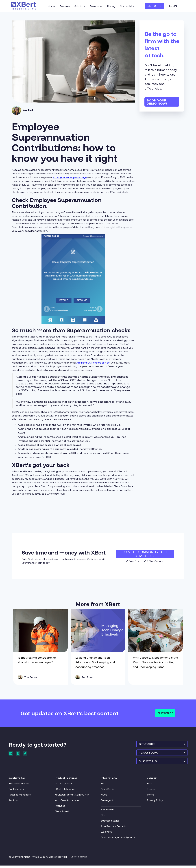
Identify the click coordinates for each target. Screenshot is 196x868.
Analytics (61, 807)
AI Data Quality (65, 785)
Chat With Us (159, 764)
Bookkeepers (19, 791)
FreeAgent (107, 802)
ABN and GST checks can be (93, 363)
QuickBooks (108, 791)
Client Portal (63, 813)
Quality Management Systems (118, 839)
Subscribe (165, 713)
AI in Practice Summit (113, 828)
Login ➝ (175, 6)
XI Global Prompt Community (73, 796)
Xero (103, 785)
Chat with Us (127, 6)
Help (148, 785)
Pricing (149, 791)
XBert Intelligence (66, 791)
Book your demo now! (157, 102)
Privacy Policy (153, 802)
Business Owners (22, 785)
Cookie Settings (82, 858)
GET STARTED (159, 746)
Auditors (17, 802)
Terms (149, 796)
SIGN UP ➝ (154, 6)
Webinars (106, 833)
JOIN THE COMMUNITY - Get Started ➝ (145, 554)
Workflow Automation (69, 802)
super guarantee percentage (70, 177)
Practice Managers (23, 796)
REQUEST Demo (159, 755)
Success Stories (110, 822)
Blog (103, 817)
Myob (104, 796)
